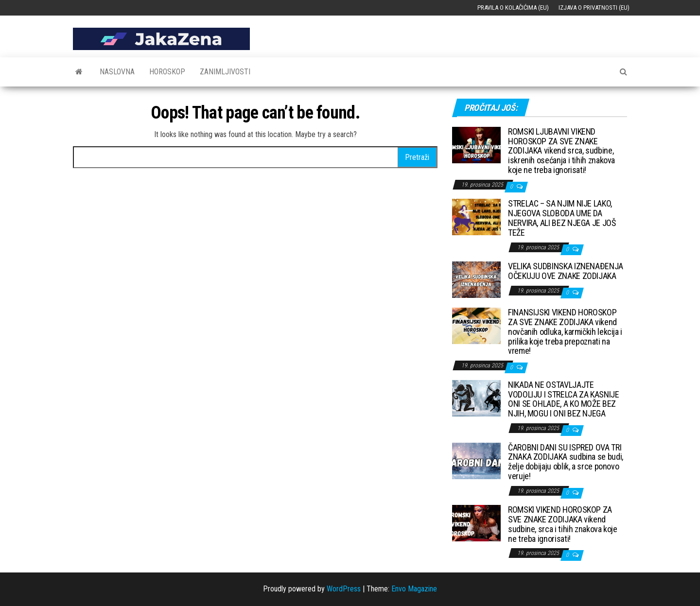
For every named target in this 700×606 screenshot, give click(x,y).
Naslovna (117, 72)
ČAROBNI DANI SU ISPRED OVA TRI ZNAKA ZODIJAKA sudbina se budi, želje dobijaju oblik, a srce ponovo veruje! (566, 462)
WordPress (344, 589)
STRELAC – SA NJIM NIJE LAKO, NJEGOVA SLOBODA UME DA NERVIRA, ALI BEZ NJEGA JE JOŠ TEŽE (562, 218)
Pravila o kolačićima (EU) (513, 8)
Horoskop (167, 72)
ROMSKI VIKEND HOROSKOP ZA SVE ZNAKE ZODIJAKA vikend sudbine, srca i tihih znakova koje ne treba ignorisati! (563, 524)
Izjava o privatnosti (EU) (594, 8)
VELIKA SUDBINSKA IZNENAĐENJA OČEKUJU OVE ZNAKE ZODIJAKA (566, 271)
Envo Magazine (414, 589)
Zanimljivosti (225, 72)
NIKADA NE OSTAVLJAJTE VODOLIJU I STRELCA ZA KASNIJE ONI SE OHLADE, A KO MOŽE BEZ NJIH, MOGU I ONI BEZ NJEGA (564, 399)
